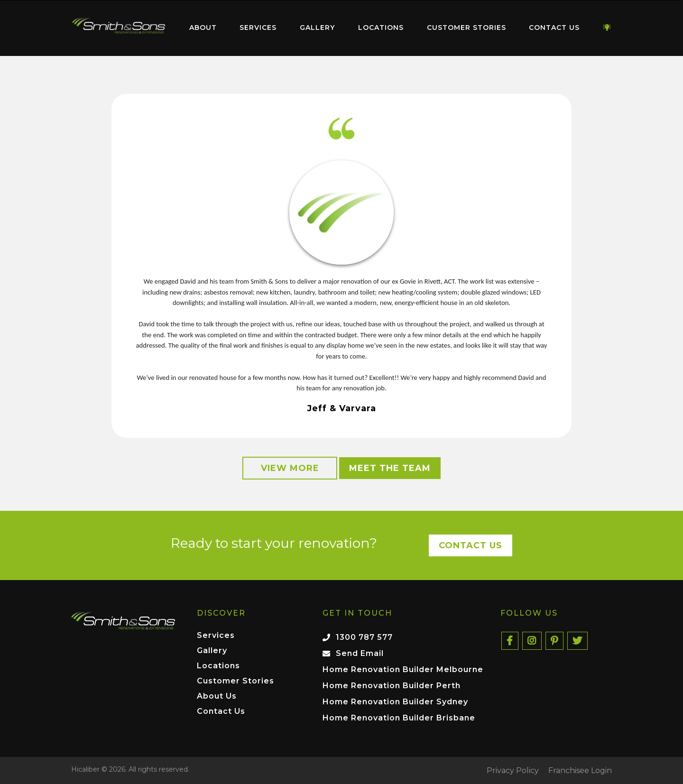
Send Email (360, 653)
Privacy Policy (513, 771)
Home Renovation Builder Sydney (395, 702)
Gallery (317, 28)
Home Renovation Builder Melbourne (403, 669)
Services (258, 28)
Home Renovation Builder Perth (392, 686)
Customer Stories (466, 28)
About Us (217, 696)
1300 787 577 (364, 637)
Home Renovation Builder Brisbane (399, 718)
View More (290, 468)
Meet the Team (390, 468)
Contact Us (554, 28)
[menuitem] (119, 28)
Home (119, 26)
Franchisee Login (580, 771)
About (203, 28)
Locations (381, 28)
